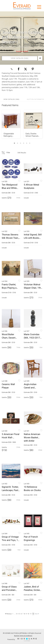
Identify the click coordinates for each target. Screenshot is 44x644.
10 (28, 614)
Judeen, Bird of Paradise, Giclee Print (32, 590)
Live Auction (12, 28)
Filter (8, 153)
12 (33, 614)
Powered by (22, 640)
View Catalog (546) (20, 58)
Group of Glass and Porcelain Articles (9, 590)
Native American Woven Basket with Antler (32, 438)
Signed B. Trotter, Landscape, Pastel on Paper (11, 490)
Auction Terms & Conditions (23, 636)
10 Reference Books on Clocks (32, 489)
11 (31, 614)
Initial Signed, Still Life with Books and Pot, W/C (33, 238)
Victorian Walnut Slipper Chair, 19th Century (33, 288)
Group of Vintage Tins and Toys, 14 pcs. (10, 540)
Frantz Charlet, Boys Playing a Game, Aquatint (9, 288)
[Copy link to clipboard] (12, 69)
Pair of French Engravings (31, 539)
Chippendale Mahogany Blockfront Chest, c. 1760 (11, 135)
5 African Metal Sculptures (31, 186)
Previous (8, 614)
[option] (11, 124)
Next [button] (39, 127)
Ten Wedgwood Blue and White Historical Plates (10, 188)
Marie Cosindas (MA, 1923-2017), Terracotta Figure (33, 338)
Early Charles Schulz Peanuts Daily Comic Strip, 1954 (33, 135)
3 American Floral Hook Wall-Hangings (11, 438)
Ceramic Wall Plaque (8, 386)
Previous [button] (5, 127)
